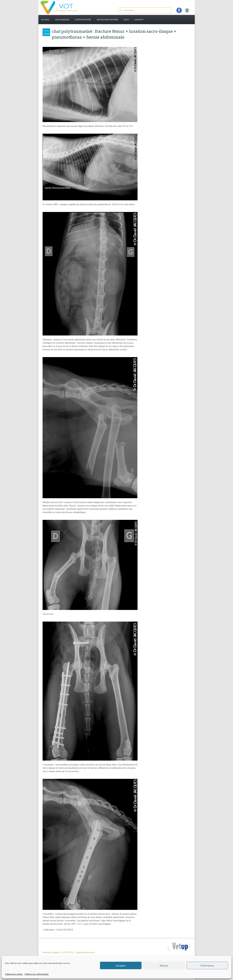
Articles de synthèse (108, 20)
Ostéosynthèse (83, 20)
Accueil (45, 20)
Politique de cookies (14, 974)
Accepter (121, 966)
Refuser (164, 966)
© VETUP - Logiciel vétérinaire (79, 952)
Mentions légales (51, 952)
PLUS (126, 20)
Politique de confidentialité (37, 974)
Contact (139, 20)
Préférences (207, 966)
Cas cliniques (62, 20)
